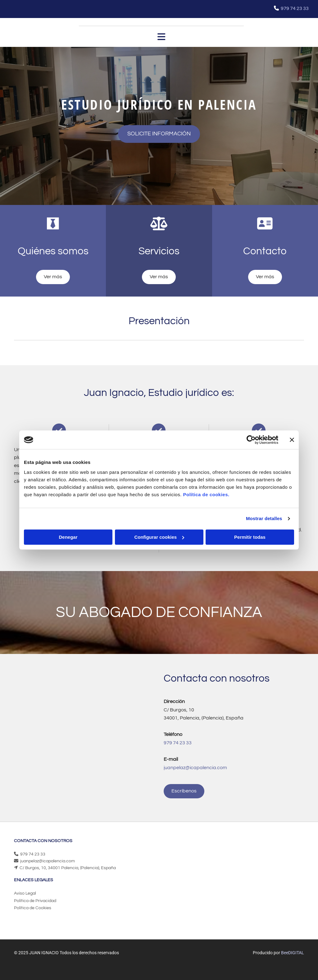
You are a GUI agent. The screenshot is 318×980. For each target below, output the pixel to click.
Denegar (68, 537)
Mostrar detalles (264, 518)
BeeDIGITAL (293, 953)
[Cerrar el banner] (292, 440)
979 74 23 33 (295, 8)
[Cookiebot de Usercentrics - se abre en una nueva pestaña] (251, 440)
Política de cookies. (206, 495)
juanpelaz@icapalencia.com (48, 861)
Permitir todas (250, 537)
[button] (159, 134)
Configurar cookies (159, 537)
